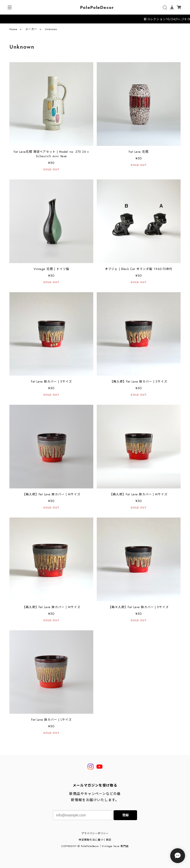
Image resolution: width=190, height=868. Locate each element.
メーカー (31, 30)
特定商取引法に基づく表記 (95, 840)
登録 (125, 815)
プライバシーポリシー (95, 833)
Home (13, 30)
